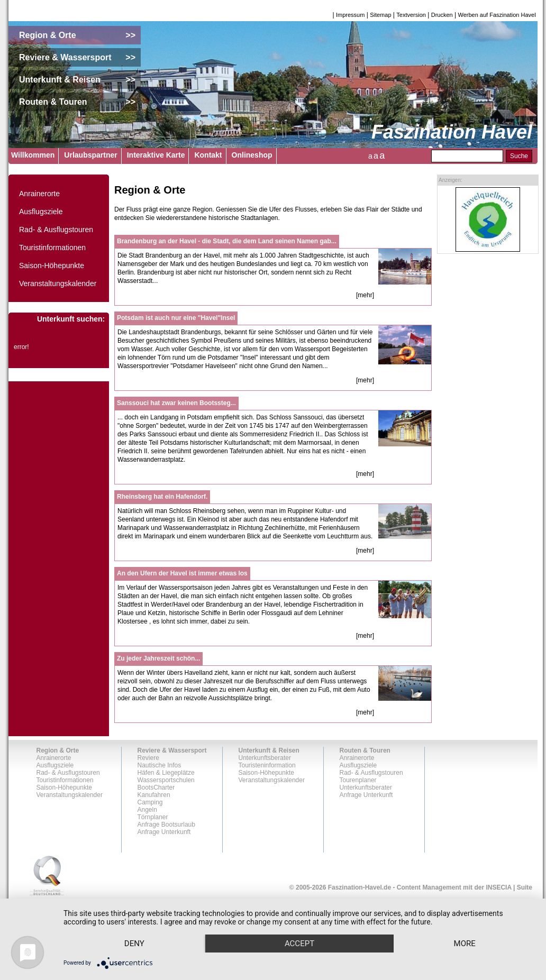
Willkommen (33, 155)
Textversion (411, 15)
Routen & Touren (365, 750)
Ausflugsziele (41, 212)
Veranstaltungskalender (58, 283)
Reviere (148, 758)
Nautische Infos (160, 765)
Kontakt (208, 155)
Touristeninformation (267, 765)
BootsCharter (156, 787)
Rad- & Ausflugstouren (56, 230)
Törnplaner (153, 817)
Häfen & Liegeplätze (166, 773)
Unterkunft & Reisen (269, 750)
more (465, 944)
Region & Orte (58, 750)
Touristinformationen (52, 248)
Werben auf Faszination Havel (497, 15)
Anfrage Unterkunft (164, 832)
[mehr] (365, 295)
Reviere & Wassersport (172, 750)
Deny (134, 944)
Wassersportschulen (166, 780)
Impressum (350, 15)
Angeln (147, 810)
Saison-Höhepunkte (52, 265)
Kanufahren (154, 795)
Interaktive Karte (156, 155)
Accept (299, 944)
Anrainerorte (39, 194)
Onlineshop (252, 155)
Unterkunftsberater (265, 758)
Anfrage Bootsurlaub (166, 825)
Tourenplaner (358, 780)
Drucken (442, 15)
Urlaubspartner (90, 155)
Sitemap (380, 15)
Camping (150, 802)
